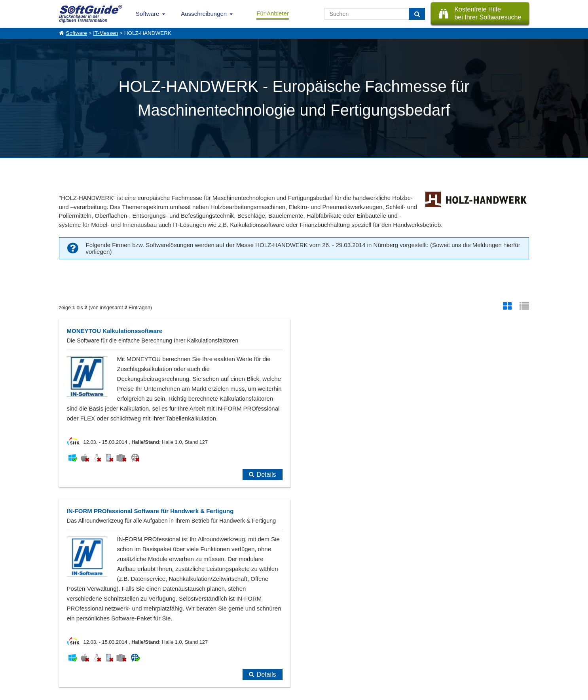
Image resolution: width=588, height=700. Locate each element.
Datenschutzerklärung (328, 692)
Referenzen (71, 645)
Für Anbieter (273, 13)
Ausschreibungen (204, 14)
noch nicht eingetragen (214, 549)
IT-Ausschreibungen (214, 636)
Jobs (64, 654)
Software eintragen (145, 636)
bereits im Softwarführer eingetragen (117, 549)
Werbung (135, 645)
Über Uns (69, 636)
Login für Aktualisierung (150, 662)
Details (264, 494)
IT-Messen (105, 33)
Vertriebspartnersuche (217, 645)
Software (147, 14)
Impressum (71, 662)
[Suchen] (417, 14)
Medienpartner (140, 654)
